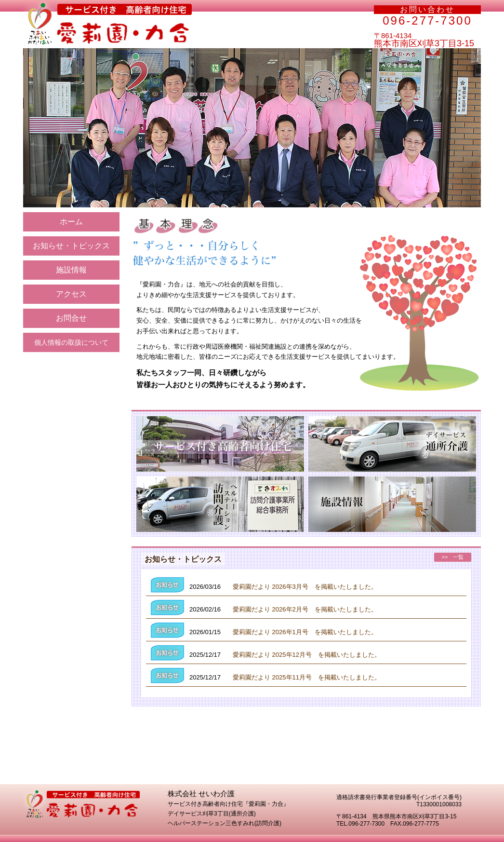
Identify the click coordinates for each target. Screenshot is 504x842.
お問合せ (71, 318)
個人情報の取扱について (71, 342)
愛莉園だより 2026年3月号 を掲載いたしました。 (305, 587)
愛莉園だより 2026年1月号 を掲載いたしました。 (305, 632)
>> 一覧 (453, 557)
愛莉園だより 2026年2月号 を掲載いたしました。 (305, 609)
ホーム (71, 222)
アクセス (71, 294)
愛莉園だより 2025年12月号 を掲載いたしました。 (307, 655)
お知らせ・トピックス (71, 246)
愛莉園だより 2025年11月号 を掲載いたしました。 (307, 677)
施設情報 (71, 270)
